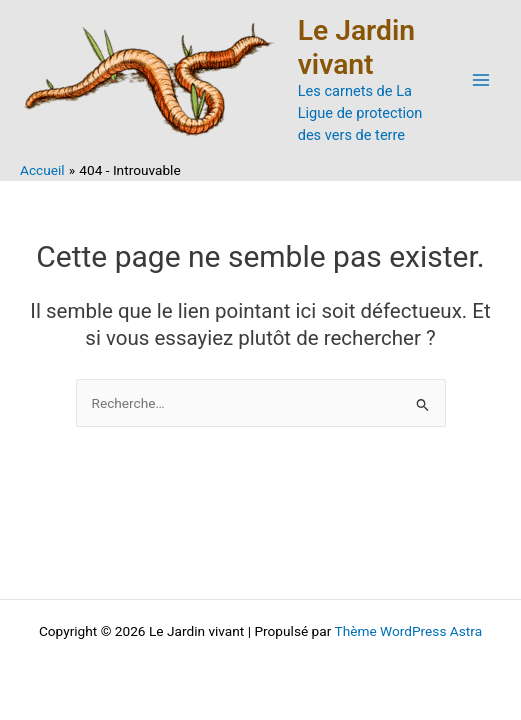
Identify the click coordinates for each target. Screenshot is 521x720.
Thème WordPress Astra (408, 631)
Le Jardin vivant (356, 47)
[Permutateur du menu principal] (481, 80)
